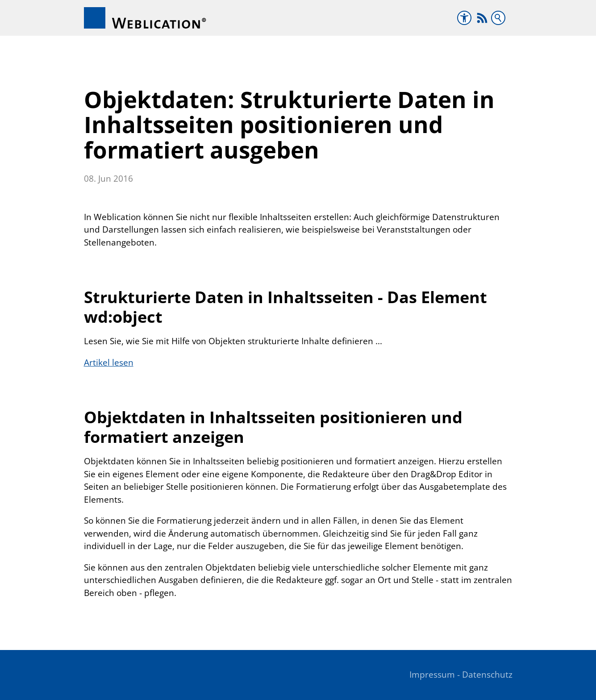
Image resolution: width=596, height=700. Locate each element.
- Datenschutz (485, 675)
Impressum (432, 675)
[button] (482, 18)
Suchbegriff (498, 18)
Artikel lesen (109, 362)
